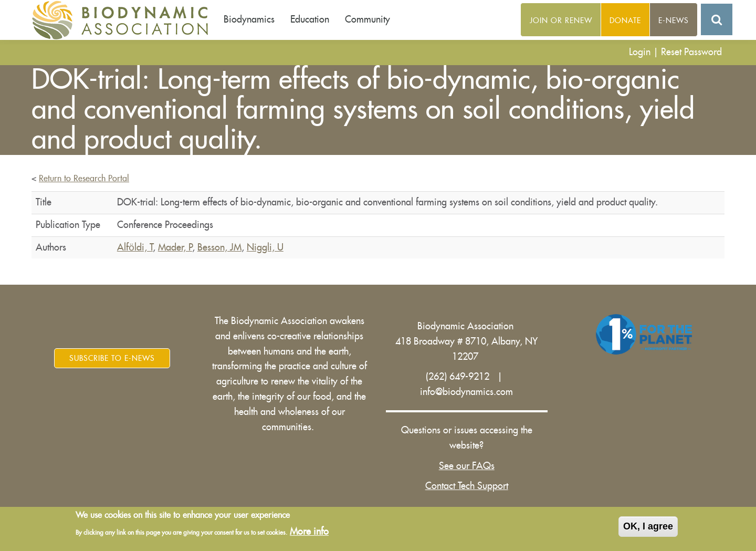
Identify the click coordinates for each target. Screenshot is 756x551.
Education (310, 19)
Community (367, 19)
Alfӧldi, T (135, 247)
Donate (625, 20)
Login (640, 52)
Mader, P (175, 247)
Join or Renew (561, 20)
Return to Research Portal (84, 179)
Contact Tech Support (467, 486)
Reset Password (691, 52)
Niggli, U (265, 247)
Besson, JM (219, 247)
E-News (674, 20)
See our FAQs (467, 466)
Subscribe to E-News (112, 358)
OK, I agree (648, 527)
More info (309, 532)
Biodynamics (249, 19)
